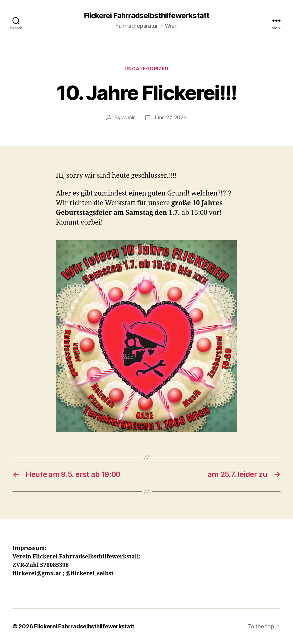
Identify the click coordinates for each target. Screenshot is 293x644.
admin (129, 117)
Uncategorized (146, 69)
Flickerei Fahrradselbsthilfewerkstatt (146, 16)
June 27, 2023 (170, 117)
